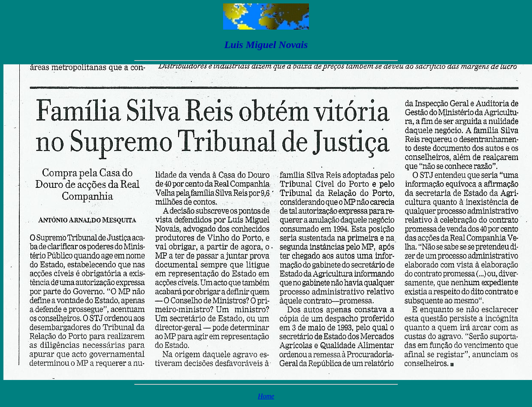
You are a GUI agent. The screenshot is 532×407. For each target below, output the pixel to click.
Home (266, 396)
